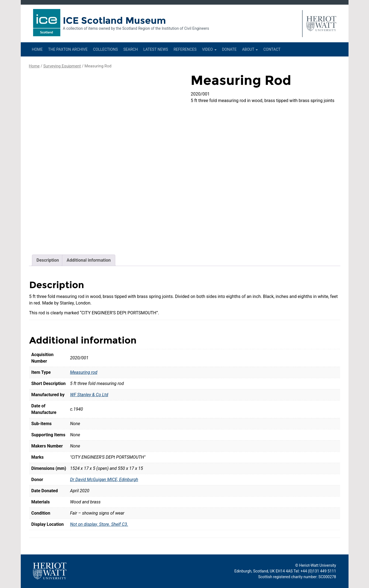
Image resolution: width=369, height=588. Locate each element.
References (185, 49)
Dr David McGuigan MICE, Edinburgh (104, 480)
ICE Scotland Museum (114, 20)
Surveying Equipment (62, 66)
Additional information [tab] (89, 260)
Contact (272, 49)
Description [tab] (48, 260)
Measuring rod (84, 372)
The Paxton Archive (68, 49)
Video (209, 49)
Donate (229, 49)
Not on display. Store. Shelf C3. (99, 524)
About (250, 49)
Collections (106, 49)
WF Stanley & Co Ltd (89, 395)
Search (130, 49)
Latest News (156, 49)
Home (37, 49)
